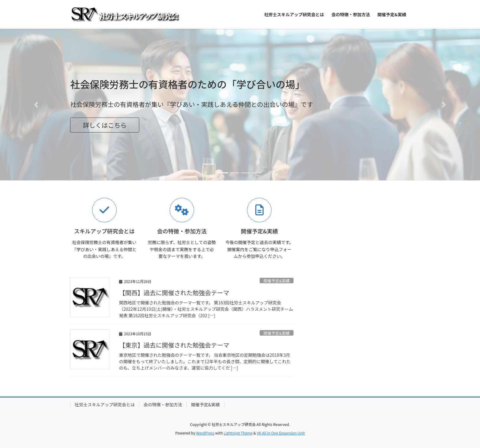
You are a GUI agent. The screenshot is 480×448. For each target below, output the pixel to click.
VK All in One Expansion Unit (281, 433)
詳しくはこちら (105, 125)
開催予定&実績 (277, 281)
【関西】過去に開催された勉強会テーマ (174, 293)
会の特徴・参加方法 (163, 405)
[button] (36, 105)
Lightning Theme (238, 433)
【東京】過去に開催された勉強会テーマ (174, 345)
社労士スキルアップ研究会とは (105, 405)
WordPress (205, 433)
